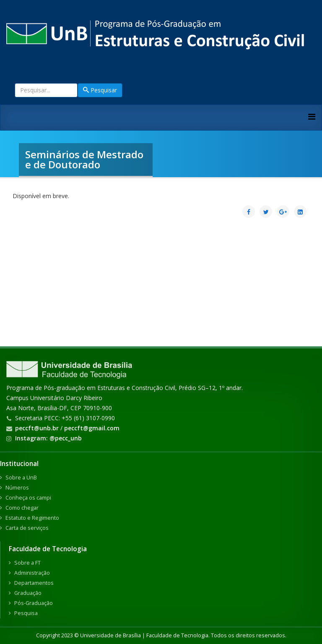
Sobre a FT (27, 563)
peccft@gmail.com (92, 428)
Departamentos (34, 583)
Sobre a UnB (21, 478)
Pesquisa (26, 613)
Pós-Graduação (34, 603)
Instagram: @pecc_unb (48, 438)
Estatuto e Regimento (32, 518)
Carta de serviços (27, 528)
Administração (32, 573)
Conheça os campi (28, 498)
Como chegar (22, 508)
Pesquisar (100, 90)
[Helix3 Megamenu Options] (312, 116)
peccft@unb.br (37, 428)
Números (17, 488)
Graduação (28, 593)
